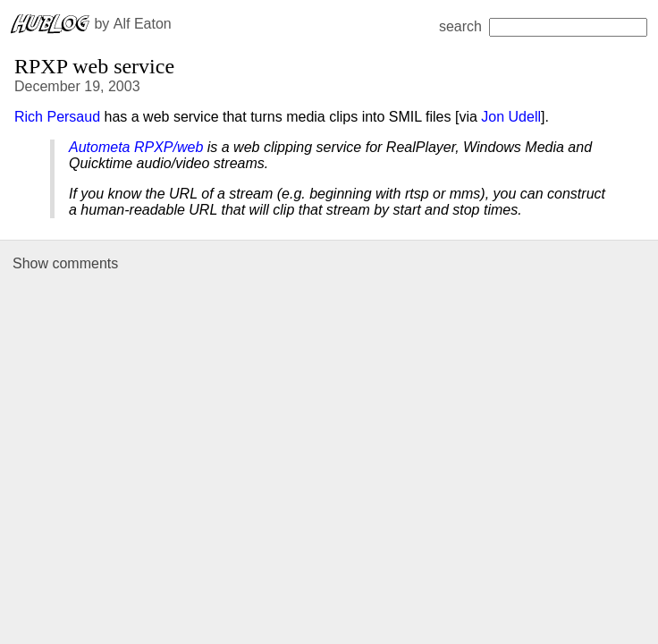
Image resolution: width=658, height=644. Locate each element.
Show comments (65, 263)
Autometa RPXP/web (136, 147)
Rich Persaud (57, 117)
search (543, 26)
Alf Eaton (143, 24)
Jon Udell (511, 117)
